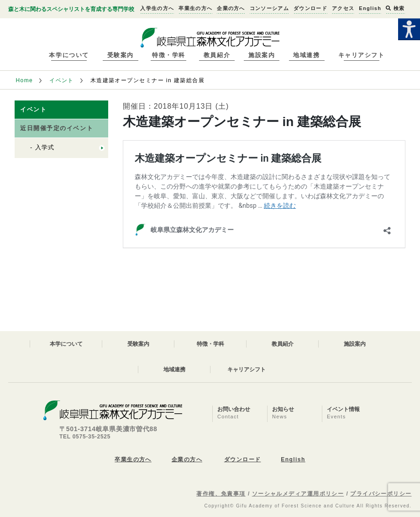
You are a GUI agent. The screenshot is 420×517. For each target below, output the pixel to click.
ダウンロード (310, 8)
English (370, 8)
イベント (62, 80)
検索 (395, 8)
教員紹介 (217, 55)
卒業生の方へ (195, 8)
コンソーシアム (269, 8)
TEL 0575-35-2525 (85, 437)
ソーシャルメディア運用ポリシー (298, 494)
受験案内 (121, 55)
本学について (69, 55)
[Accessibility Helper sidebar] (409, 29)
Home (24, 80)
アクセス (343, 8)
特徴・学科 (169, 55)
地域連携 (306, 55)
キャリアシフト (362, 55)
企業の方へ (231, 8)
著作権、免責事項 (221, 494)
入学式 (45, 147)
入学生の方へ (157, 8)
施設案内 (262, 55)
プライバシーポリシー (381, 494)
